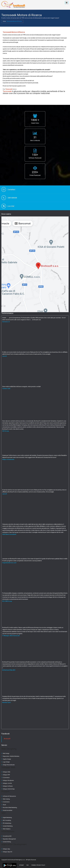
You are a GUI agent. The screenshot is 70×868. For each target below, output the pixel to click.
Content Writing (7, 842)
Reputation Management (9, 839)
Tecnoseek (9, 89)
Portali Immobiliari (7, 810)
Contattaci (11, 190)
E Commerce (6, 778)
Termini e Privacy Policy (38, 865)
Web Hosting (6, 799)
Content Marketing (8, 826)
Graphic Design (7, 759)
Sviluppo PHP (6, 775)
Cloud (4, 805)
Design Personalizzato (9, 765)
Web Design (6, 753)
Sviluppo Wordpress (8, 780)
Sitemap (21, 865)
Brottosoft (7, 739)
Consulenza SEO (7, 836)
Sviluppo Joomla (7, 783)
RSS (28, 865)
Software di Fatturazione (9, 796)
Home (4, 21)
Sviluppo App (6, 849)
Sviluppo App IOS (7, 852)
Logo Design (6, 762)
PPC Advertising (7, 823)
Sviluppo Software (8, 786)
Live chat (11, 206)
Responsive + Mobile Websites (11, 756)
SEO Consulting (7, 820)
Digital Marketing (7, 817)
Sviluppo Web (6, 772)
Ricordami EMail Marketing (10, 808)
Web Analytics (7, 829)
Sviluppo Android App (9, 789)
